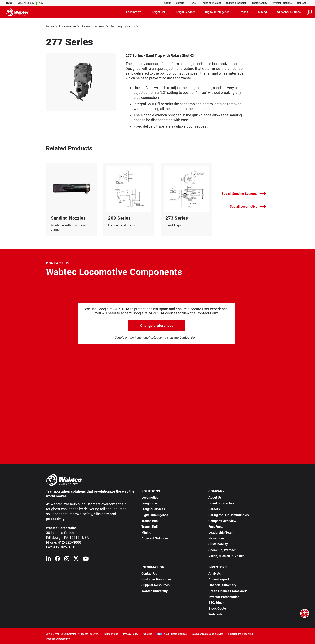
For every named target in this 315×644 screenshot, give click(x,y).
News (193, 3)
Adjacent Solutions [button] (288, 12)
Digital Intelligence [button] (217, 12)
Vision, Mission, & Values (226, 555)
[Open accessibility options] (305, 613)
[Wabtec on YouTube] (86, 559)
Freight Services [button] (185, 12)
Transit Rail (150, 526)
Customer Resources (156, 579)
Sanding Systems (122, 26)
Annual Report (219, 579)
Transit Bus (150, 520)
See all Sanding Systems (244, 193)
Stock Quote (217, 608)
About (167, 3)
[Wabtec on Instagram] (67, 559)
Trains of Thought (211, 3)
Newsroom (216, 538)
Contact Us (149, 573)
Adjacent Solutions (155, 538)
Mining (146, 532)
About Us (215, 497)
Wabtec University (154, 591)
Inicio (50, 26)
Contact (301, 3)
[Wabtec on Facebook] (58, 559)
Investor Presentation (224, 596)
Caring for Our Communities (229, 515)
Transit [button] (244, 12)
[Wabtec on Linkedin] (48, 559)
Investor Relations (282, 3)
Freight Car (149, 503)
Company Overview (222, 520)
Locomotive (67, 26)
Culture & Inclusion (236, 3)
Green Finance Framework (228, 591)
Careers (180, 3)
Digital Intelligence (155, 515)
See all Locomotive (248, 206)
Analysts (215, 573)
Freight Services (153, 509)
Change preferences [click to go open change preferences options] (157, 325)
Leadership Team (221, 532)
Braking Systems (93, 26)
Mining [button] (262, 12)
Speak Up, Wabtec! (222, 550)
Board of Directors (221, 503)
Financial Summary (222, 585)
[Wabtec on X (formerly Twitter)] (76, 559)
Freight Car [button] (158, 12)
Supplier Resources (155, 585)
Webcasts (215, 614)
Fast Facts (216, 526)
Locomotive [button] (134, 12)
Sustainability (260, 3)
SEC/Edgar (216, 602)
